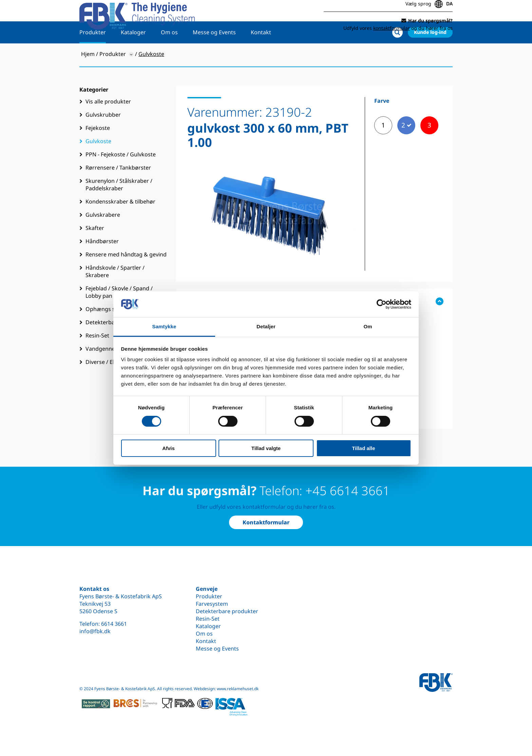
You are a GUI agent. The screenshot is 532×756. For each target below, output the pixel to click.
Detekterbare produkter (227, 611)
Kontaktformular (266, 522)
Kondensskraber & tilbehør (120, 222)
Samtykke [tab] (164, 326)
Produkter (93, 53)
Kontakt (261, 53)
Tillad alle (363, 448)
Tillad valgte (266, 448)
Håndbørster (102, 262)
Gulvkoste (98, 162)
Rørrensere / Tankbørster (118, 189)
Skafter (95, 249)
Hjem (88, 75)
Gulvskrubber (103, 136)
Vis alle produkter (108, 122)
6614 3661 (114, 624)
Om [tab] (368, 326)
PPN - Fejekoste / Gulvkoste (121, 175)
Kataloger (133, 53)
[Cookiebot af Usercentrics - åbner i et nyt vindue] (382, 304)
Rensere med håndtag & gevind (126, 275)
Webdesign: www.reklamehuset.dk (226, 689)
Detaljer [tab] (266, 326)
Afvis (168, 448)
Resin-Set (208, 619)
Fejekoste (98, 149)
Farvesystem (212, 604)
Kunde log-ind (430, 53)
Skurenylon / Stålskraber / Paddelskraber (119, 206)
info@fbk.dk (95, 631)
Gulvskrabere (103, 236)
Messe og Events (214, 53)
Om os (169, 53)
